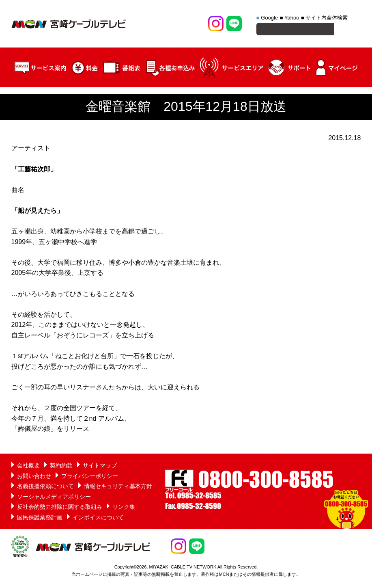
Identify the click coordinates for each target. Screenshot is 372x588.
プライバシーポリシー (90, 477)
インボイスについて (98, 519)
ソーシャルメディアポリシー (54, 498)
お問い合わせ (34, 477)
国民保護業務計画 (40, 519)
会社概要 (28, 467)
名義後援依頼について (45, 487)
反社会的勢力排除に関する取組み (60, 508)
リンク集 (124, 508)
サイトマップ (100, 467)
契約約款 (61, 467)
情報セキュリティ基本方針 (118, 487)
